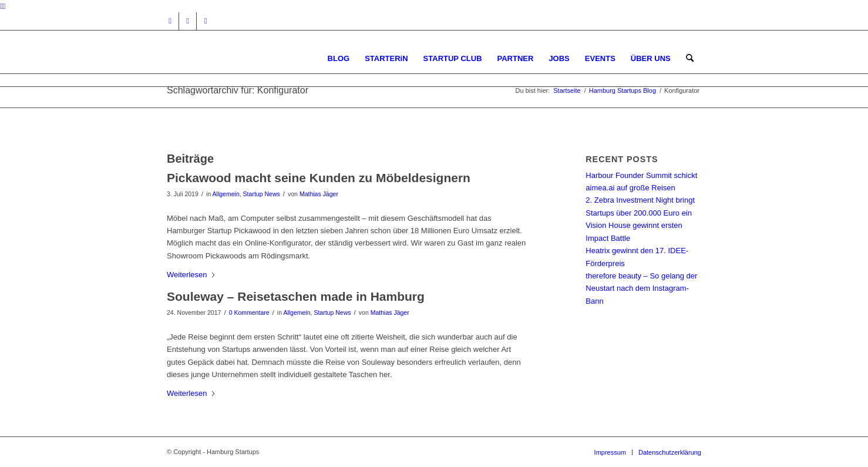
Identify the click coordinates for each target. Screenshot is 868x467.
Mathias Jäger (319, 194)
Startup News (262, 194)
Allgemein (226, 194)
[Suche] (690, 58)
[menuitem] (339, 58)
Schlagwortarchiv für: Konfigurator (238, 90)
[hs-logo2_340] (255, 58)
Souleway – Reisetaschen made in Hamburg (296, 296)
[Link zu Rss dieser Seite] (206, 21)
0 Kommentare (249, 313)
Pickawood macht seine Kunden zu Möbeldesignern (319, 178)
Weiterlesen (191, 275)
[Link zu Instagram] (170, 21)
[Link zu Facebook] (188, 21)
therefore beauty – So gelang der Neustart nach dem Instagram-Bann (641, 288)
